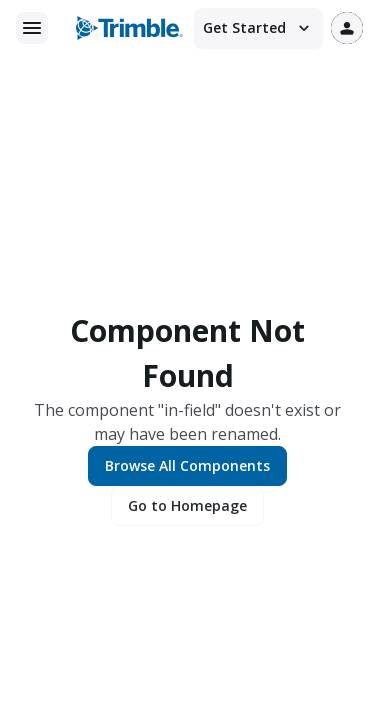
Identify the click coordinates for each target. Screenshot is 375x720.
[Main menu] (32, 28)
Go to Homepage (187, 505)
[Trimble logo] (129, 28)
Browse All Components (187, 465)
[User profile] (347, 28)
